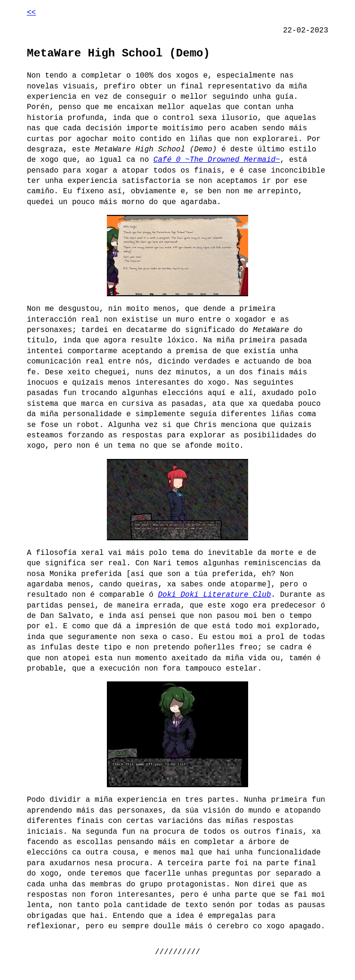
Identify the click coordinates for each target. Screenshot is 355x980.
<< (31, 13)
